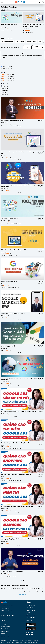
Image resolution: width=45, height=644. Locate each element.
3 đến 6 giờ (4, 91)
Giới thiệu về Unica (30, 605)
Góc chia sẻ (29, 613)
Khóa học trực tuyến (7, 66)
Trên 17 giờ (4, 95)
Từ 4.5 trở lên (7, 74)
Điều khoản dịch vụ (31, 615)
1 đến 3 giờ (4, 88)
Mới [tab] (8, 9)
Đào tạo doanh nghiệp (6, 629)
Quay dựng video (5, 636)
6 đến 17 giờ (4, 93)
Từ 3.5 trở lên (7, 78)
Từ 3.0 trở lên (7, 80)
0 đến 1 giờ (4, 86)
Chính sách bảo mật (31, 617)
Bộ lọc (27, 47)
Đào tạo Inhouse (5, 631)
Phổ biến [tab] (3, 9)
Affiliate (3, 634)
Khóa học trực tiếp (6, 68)
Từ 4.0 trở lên (7, 76)
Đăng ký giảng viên (5, 624)
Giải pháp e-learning (6, 626)
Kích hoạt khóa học (31, 610)
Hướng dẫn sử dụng (31, 608)
